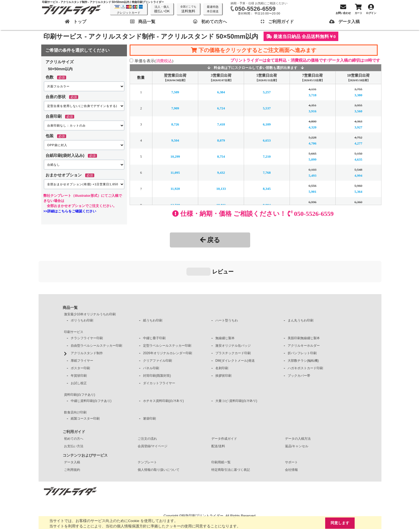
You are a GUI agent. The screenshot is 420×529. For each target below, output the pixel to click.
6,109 (267, 124)
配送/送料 (218, 419)
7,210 (267, 156)
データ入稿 (72, 435)
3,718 (312, 95)
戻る (210, 240)
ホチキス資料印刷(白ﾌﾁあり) (163, 374)
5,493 (312, 175)
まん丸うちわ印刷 (301, 294)
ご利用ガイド (74, 405)
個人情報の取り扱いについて (159, 443)
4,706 (312, 143)
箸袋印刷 (149, 392)
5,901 (312, 192)
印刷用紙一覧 (221, 435)
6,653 (267, 140)
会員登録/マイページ (153, 419)
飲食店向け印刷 (75, 386)
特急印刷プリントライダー (202, 489)
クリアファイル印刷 (157, 334)
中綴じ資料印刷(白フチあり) (91, 374)
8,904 (267, 205)
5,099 (312, 159)
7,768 (267, 173)
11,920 (175, 189)
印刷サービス (74, 305)
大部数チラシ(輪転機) (303, 334)
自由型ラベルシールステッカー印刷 (96, 319)
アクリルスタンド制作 (87, 326)
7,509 (175, 92)
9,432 (221, 173)
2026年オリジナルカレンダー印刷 (168, 326)
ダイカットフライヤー (159, 356)
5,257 (267, 92)
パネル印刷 (151, 341)
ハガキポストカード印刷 (305, 341)
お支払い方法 (74, 419)
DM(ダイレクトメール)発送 (235, 334)
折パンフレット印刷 (302, 326)
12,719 (175, 205)
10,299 (175, 156)
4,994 (358, 175)
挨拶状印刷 (223, 349)
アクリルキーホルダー (304, 319)
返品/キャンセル (297, 419)
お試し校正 (79, 356)
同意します (339, 523)
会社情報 (291, 443)
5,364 (358, 192)
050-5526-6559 (255, 9)
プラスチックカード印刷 (233, 326)
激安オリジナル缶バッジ (233, 319)
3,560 (358, 111)
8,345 (267, 189)
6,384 (221, 92)
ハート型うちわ (227, 294)
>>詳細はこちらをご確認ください (70, 211)
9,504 (175, 140)
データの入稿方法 (298, 412)
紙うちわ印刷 (153, 294)
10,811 (221, 205)
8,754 (221, 156)
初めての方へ (74, 412)
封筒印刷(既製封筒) (157, 349)
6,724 (221, 108)
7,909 (175, 108)
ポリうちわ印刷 (82, 294)
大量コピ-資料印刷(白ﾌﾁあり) (236, 374)
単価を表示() (154, 61)
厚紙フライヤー (82, 334)
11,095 (175, 173)
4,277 (358, 143)
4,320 (312, 127)
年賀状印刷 (79, 349)
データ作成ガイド (224, 412)
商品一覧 (70, 281)
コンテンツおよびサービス (85, 428)
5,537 (267, 108)
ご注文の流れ (147, 412)
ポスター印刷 (80, 341)
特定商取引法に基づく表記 (231, 443)
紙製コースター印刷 (85, 392)
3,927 (358, 127)
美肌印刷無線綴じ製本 (304, 311)
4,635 (358, 159)
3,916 (312, 111)
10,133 (221, 189)
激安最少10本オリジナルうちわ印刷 (90, 287)
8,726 (175, 124)
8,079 (221, 140)
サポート (291, 435)
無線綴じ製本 (225, 311)
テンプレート (147, 435)
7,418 (221, 124)
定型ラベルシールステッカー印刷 (167, 319)
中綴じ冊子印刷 (154, 311)
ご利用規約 (72, 443)
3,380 (358, 95)
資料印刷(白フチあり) (80, 368)
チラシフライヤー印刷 (87, 311)
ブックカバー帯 (299, 349)
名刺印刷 (222, 341)
